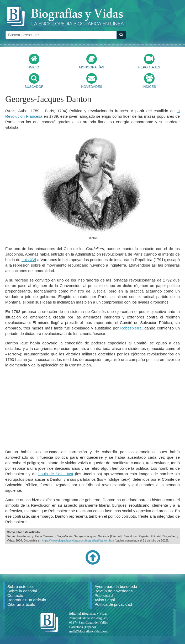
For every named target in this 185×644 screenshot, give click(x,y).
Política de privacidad (113, 604)
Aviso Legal (105, 600)
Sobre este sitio (21, 586)
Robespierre (131, 328)
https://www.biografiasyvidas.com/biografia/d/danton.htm (78, 540)
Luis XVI (29, 260)
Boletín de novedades (113, 591)
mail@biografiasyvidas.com (88, 631)
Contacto (15, 595)
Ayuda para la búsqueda (116, 586)
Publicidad (104, 595)
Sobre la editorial (22, 591)
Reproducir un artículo (27, 600)
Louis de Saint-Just (56, 474)
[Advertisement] (93, 408)
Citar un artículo (21, 604)
